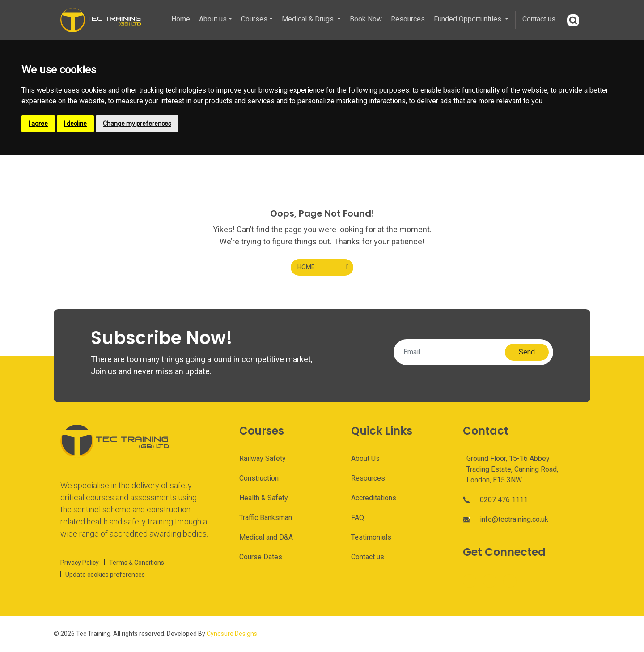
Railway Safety (263, 458)
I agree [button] (38, 124)
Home (181, 19)
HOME (306, 267)
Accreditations (374, 498)
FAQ (358, 518)
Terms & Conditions (137, 563)
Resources (408, 19)
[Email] (452, 352)
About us (213, 19)
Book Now (366, 19)
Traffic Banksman (266, 518)
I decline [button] (75, 124)
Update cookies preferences (105, 575)
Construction (259, 478)
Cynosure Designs (232, 634)
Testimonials (371, 537)
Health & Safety (264, 498)
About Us (365, 458)
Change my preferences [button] (137, 124)
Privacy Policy (80, 563)
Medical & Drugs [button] (309, 19)
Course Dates (261, 557)
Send (527, 352)
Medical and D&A (266, 537)
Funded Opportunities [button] (468, 19)
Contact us (539, 19)
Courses (254, 19)
